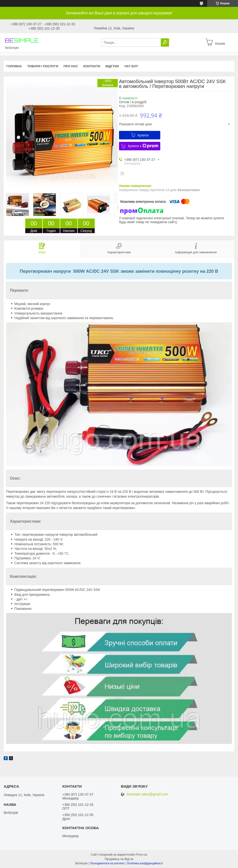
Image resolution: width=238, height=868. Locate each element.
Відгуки (112, 66)
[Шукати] (165, 43)
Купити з (143, 146)
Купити (143, 135)
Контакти (92, 66)
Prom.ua (142, 855)
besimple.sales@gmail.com (148, 794)
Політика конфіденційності (145, 863)
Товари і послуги (43, 66)
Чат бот (131, 66)
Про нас (71, 66)
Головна (14, 66)
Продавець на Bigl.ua (119, 859)
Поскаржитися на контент (107, 863)
